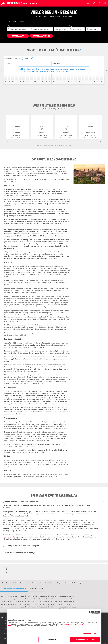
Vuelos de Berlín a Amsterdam (30, 599)
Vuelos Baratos (20, 583)
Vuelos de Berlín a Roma (9, 607)
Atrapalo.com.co (7, 583)
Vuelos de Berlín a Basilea (66, 604)
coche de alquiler (9, 537)
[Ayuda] (99, 3)
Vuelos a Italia (44, 583)
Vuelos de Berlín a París (8, 604)
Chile (5, 623)
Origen (9, 26)
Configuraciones (90, 633)
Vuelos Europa (32, 583)
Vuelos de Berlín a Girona (66, 596)
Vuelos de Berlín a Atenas (66, 601)
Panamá (6, 628)
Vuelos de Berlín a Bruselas (29, 596)
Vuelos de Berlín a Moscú (47, 604)
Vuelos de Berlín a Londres (48, 596)
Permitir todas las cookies (85, 640)
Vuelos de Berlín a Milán (47, 607)
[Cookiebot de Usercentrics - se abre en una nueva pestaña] (91, 612)
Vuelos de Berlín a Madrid (9, 596)
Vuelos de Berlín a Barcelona (10, 601)
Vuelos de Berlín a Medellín (29, 604)
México (6, 638)
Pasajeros (89, 26)
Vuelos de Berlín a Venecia (28, 601)
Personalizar (54, 640)
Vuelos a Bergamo (57, 583)
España (6, 621)
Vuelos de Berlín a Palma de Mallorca (67, 608)
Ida (55, 26)
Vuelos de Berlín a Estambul (29, 607)
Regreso (72, 26)
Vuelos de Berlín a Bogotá (9, 599)
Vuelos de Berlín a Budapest (48, 601)
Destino (32, 26)
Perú (5, 626)
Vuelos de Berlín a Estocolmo (68, 599)
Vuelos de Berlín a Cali (46, 599)
